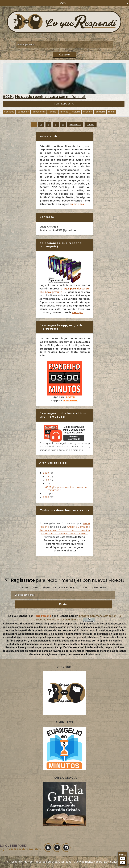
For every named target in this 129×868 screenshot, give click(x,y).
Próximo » (75, 124)
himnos (64, 112)
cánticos (9, 112)
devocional (39, 112)
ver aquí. (78, 312)
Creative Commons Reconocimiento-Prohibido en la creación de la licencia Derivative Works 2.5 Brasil (65, 530)
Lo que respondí (19, 616)
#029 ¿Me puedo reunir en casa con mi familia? (44, 96)
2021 (46, 494)
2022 (46, 473)
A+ (123, 858)
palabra (100, 112)
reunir (111, 112)
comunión (23, 112)
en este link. (77, 204)
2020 (46, 497)
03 (48, 480)
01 (48, 483)
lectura (76, 112)
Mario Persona (43, 616)
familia (53, 112)
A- (122, 863)
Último (91, 124)
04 (48, 477)
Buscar (64, 55)
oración (88, 112)
